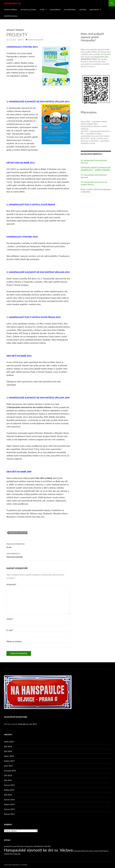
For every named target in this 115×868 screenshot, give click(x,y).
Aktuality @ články (28, 10)
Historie (83, 10)
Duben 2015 (9, 790)
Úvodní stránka (11, 10)
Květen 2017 (9, 761)
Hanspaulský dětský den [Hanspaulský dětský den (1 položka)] (81, 851)
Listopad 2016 (10, 771)
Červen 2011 (9, 814)
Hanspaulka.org (12, 3)
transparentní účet (101, 57)
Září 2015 (8, 780)
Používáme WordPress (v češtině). (16, 865)
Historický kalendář (38, 555)
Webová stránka (14, 641)
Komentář (12, 584)
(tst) (22, 40)
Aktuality (11, 30)
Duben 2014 (9, 804)
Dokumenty (94, 10)
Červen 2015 (9, 785)
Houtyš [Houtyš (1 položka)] (96, 851)
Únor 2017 (9, 766)
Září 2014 (8, 795)
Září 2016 (8, 775)
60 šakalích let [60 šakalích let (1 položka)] (8, 846)
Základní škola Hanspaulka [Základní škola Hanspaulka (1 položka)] (12, 854)
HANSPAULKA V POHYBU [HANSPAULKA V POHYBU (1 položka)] (42, 846)
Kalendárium (55, 10)
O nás (42, 10)
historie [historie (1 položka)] (91, 851)
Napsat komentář (35, 40)
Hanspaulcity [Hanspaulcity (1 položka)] (29, 846)
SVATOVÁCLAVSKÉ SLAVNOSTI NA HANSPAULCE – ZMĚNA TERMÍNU (96, 169)
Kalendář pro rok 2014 (28, 724)
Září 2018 (8, 751)
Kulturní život (70, 10)
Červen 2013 (9, 809)
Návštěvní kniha (11, 16)
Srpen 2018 (9, 756)
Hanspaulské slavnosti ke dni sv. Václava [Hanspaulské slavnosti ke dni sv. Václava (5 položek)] (38, 850)
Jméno (10, 619)
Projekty (20, 30)
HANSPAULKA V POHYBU (18, 533)
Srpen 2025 (9, 742)
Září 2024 (8, 746)
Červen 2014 (9, 800)
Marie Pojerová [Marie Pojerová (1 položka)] (104, 851)
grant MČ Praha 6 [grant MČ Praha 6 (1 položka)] (19, 846)
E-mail (10, 630)
